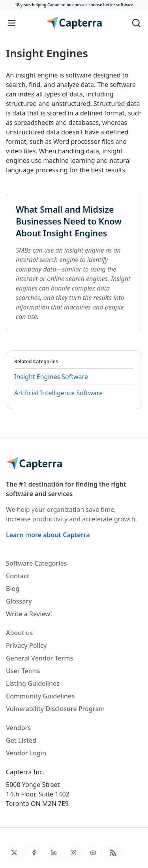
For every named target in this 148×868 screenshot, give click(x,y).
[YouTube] (93, 853)
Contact (18, 576)
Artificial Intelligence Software (58, 393)
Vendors (18, 728)
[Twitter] (14, 853)
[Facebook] (34, 853)
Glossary (19, 601)
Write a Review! (29, 614)
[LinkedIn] (54, 853)
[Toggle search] (136, 23)
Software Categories (37, 563)
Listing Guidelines (33, 683)
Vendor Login (26, 753)
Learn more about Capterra (48, 535)
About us (19, 633)
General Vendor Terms (39, 658)
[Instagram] (73, 853)
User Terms (23, 671)
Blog (13, 589)
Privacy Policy (26, 645)
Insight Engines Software (51, 377)
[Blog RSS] (113, 853)
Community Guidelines (40, 696)
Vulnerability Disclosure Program (55, 709)
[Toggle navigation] (12, 23)
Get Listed (21, 740)
